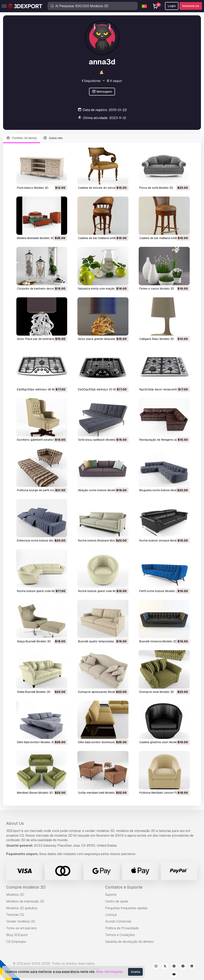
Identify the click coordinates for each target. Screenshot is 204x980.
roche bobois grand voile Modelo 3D (41, 591)
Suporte (111, 895)
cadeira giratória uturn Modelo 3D (161, 742)
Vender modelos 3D (21, 921)
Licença (111, 915)
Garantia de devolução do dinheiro (130, 942)
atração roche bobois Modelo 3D (100, 490)
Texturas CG (15, 915)
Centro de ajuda (117, 901)
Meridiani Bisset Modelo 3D (35, 793)
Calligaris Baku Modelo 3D (157, 339)
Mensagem (102, 92)
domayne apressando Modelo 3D (100, 692)
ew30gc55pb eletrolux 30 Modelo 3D (103, 389)
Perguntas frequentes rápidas (126, 908)
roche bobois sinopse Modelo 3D (162, 541)
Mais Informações (109, 972)
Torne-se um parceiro (22, 928)
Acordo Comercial (118, 921)
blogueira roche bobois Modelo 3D (162, 490)
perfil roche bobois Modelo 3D (159, 591)
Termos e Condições (120, 935)
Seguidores (91, 81)
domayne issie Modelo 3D (157, 692)
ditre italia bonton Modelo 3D (36, 742)
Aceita (135, 972)
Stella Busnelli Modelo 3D (34, 692)
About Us (15, 823)
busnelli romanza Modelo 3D (158, 641)
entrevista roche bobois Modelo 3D (40, 541)
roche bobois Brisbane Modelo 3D (101, 541)
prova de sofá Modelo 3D (156, 188)
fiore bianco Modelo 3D (33, 188)
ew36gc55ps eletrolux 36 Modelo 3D (42, 389)
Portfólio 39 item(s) (22, 138)
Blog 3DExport (17, 935)
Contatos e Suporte (124, 887)
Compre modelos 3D (26, 887)
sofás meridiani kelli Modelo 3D (99, 793)
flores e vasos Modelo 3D (157, 289)
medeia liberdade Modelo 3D (36, 238)
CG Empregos (16, 942)
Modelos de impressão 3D (25, 901)
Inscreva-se (191, 6)
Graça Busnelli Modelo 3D (34, 641)
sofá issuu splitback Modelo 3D (99, 440)
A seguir (115, 81)
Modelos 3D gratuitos (22, 908)
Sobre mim (53, 138)
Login (172, 6)
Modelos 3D (15, 895)
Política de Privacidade (122, 928)
